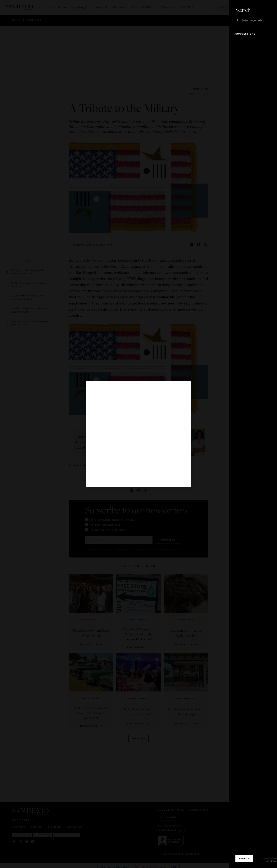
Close (263, 10)
